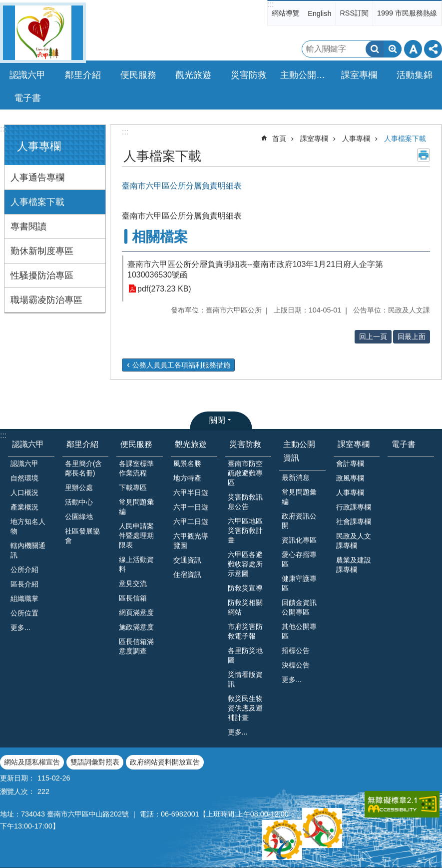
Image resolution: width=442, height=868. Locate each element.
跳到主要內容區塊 (5, 5)
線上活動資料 (136, 564)
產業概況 (24, 507)
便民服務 (136, 444)
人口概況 (24, 492)
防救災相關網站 (245, 607)
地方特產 (187, 478)
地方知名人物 (28, 526)
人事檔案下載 (37, 202)
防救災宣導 (245, 588)
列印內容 (424, 155)
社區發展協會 (82, 536)
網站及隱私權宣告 (32, 762)
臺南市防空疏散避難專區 (245, 473)
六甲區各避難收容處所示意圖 (245, 564)
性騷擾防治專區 (42, 275)
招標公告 (296, 650)
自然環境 (24, 478)
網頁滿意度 (136, 612)
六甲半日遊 (191, 492)
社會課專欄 (354, 521)
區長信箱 (133, 598)
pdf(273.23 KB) (164, 289)
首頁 (279, 138)
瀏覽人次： (17, 791)
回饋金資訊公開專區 (299, 607)
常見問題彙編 (299, 497)
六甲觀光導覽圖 (191, 541)
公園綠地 (79, 516)
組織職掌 (24, 598)
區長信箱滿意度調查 (136, 646)
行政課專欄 (354, 507)
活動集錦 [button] (415, 75)
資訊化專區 (299, 540)
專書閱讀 (28, 226)
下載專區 (133, 487)
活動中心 (79, 502)
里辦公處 (79, 487)
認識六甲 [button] (27, 75)
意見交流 (133, 583)
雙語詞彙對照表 (95, 762)
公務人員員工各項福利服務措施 (181, 365)
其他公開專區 (299, 631)
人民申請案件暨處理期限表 (136, 535)
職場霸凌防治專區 (46, 300)
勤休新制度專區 (42, 251)
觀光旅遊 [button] (193, 75)
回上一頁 (373, 336)
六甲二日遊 (191, 521)
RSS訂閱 (354, 13)
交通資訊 (187, 560)
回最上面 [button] (412, 336)
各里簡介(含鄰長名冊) (84, 468)
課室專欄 (314, 138)
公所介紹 (24, 569)
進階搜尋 (393, 49)
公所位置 (24, 613)
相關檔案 (160, 237)
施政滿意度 (136, 627)
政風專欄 (350, 478)
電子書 (27, 98)
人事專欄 (39, 146)
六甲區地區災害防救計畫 (245, 530)
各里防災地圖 (245, 655)
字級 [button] (413, 49)
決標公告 (296, 665)
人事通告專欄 (37, 177)
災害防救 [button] (249, 75)
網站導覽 (286, 13)
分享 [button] (433, 49)
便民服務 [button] (138, 75)
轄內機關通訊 (28, 550)
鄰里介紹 (82, 444)
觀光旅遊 (191, 444)
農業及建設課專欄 (354, 565)
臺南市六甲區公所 (43, 33)
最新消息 (296, 477)
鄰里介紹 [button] (83, 75)
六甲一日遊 (191, 507)
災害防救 (245, 444)
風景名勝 (187, 463)
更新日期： (17, 778)
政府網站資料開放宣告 (165, 762)
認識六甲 (28, 444)
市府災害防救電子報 (245, 631)
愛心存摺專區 (299, 559)
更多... (20, 627)
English (319, 13)
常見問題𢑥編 (136, 507)
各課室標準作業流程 (136, 468)
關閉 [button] (217, 420)
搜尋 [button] (375, 49)
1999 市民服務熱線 (407, 13)
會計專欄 (350, 463)
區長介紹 (24, 584)
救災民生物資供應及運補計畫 (245, 708)
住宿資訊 (187, 574)
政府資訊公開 (299, 521)
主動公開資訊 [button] (305, 75)
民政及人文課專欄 (354, 541)
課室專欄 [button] (359, 75)
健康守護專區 (299, 583)
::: (270, 4)
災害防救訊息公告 (245, 502)
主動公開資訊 (299, 451)
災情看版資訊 (245, 679)
